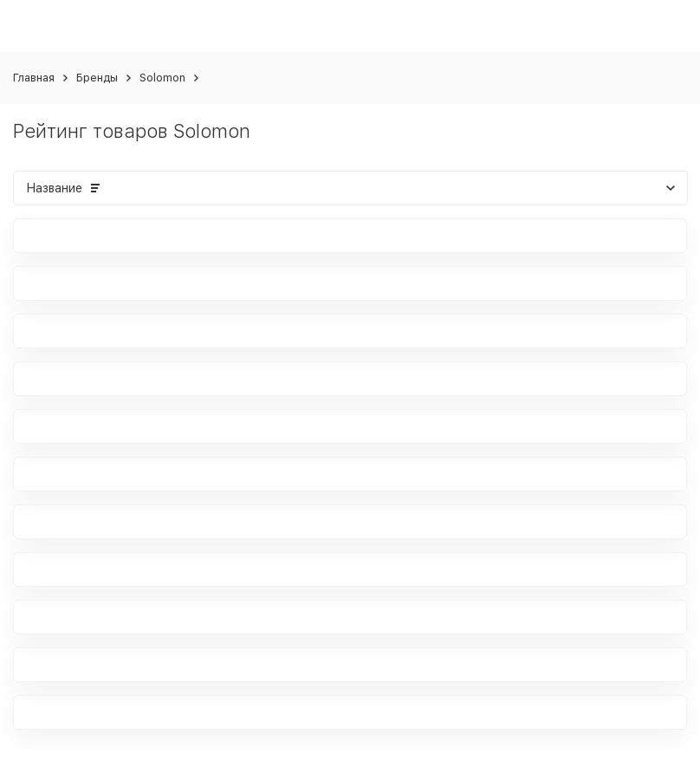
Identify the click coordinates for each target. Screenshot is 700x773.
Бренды (97, 78)
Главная (34, 78)
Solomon (162, 78)
